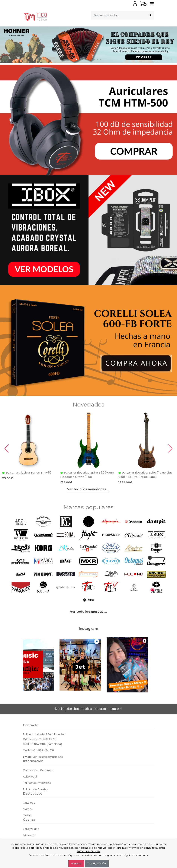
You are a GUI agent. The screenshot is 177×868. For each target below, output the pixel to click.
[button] (76, 59)
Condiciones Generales (38, 770)
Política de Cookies (35, 789)
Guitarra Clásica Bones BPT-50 (27, 472)
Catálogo (29, 803)
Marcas (28, 809)
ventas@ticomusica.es (48, 757)
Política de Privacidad (37, 783)
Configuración (97, 863)
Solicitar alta (31, 829)
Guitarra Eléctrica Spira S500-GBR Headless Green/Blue (87, 475)
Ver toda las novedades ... (88, 489)
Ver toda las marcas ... (88, 612)
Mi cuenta (30, 835)
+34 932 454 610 (43, 750)
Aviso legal (30, 777)
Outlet (116, 709)
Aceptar (76, 863)
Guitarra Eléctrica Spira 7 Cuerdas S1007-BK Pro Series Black (145, 475)
